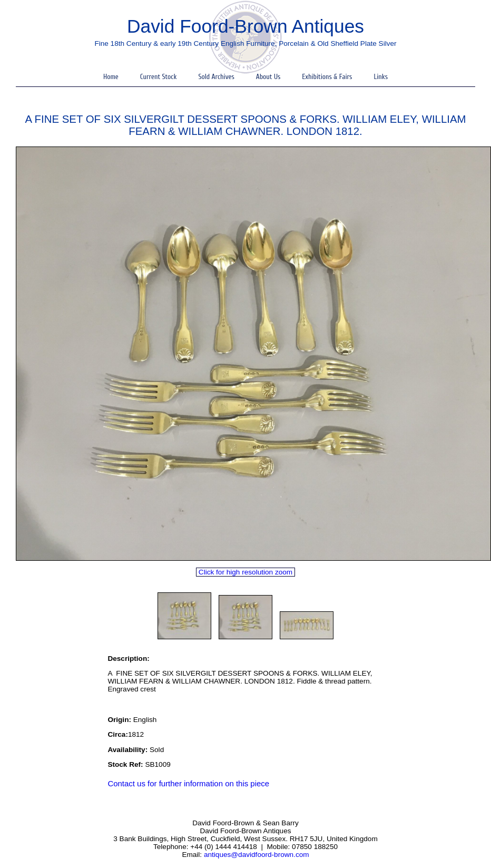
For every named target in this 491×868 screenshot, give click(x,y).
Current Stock (159, 77)
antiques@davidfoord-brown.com (257, 855)
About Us (268, 77)
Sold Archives (216, 77)
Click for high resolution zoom (246, 572)
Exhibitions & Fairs (327, 77)
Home (111, 77)
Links (381, 77)
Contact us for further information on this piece (188, 783)
